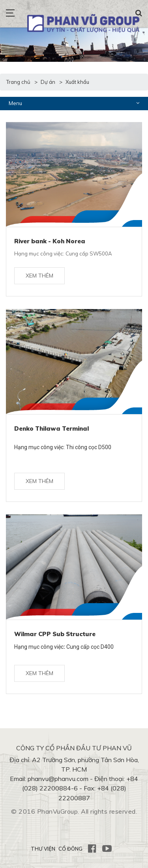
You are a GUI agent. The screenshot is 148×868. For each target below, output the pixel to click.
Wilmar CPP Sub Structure (55, 634)
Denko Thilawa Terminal (52, 428)
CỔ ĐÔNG (70, 849)
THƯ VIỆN (43, 849)
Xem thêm (39, 276)
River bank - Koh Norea (50, 241)
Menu (74, 103)
